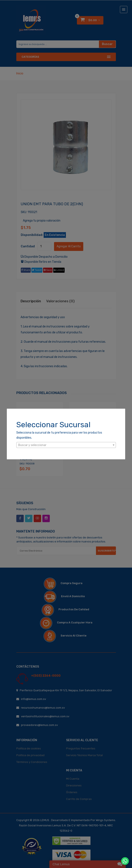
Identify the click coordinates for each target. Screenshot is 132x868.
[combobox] (66, 445)
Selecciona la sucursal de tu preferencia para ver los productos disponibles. (59, 435)
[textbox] (66, 445)
